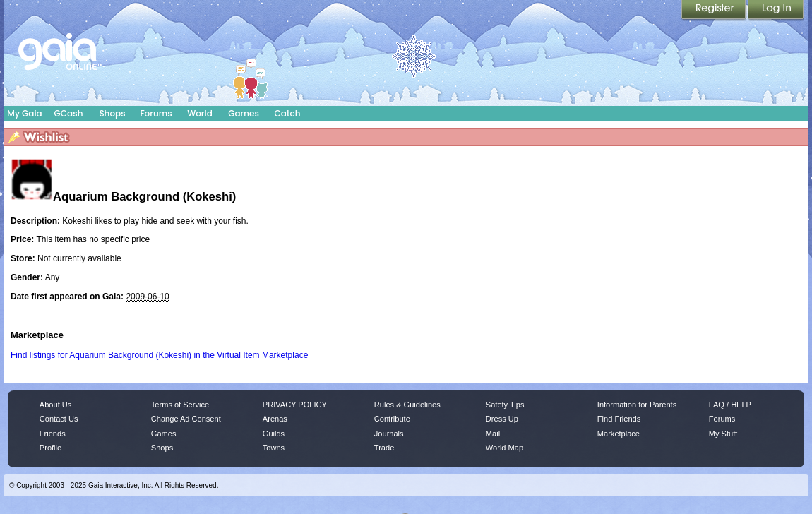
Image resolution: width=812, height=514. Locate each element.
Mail (493, 434)
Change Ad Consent (186, 419)
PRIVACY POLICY (295, 405)
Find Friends (619, 419)
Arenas (275, 419)
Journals (389, 434)
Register (715, 11)
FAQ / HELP (730, 405)
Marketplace (619, 434)
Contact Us (59, 419)
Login (776, 11)
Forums (156, 113)
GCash (69, 113)
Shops (112, 113)
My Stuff (723, 434)
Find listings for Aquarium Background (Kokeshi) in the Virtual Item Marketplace (159, 355)
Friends (53, 434)
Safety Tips (505, 405)
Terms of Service (180, 405)
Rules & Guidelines (407, 405)
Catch (288, 113)
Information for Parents (637, 405)
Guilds (274, 434)
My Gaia (24, 113)
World (200, 113)
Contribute (392, 419)
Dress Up (502, 419)
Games (244, 113)
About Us (55, 405)
